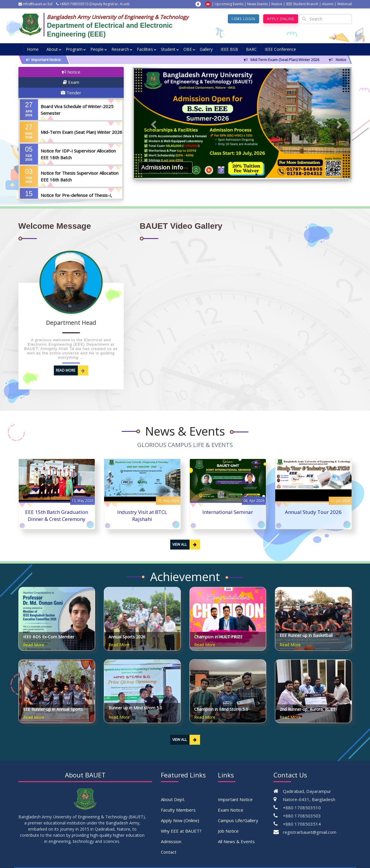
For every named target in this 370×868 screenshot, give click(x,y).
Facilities (145, 49)
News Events (257, 4)
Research (120, 49)
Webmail (345, 4)
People (97, 49)
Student (168, 49)
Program (74, 49)
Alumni (328, 4)
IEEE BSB (229, 49)
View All (186, 529)
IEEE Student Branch (302, 4)
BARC (251, 49)
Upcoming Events (229, 4)
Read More (72, 355)
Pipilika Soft (317, 857)
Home (33, 49)
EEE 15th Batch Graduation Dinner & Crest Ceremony (57, 500)
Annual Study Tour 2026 (313, 497)
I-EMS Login (244, 19)
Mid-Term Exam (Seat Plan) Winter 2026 (81, 111)
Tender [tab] (106, 72)
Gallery (206, 49)
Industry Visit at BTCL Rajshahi (142, 500)
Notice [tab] (35, 72)
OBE (188, 49)
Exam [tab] (70, 72)
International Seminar (228, 497)
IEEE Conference (280, 49)
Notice (277, 4)
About (52, 49)
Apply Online (281, 19)
